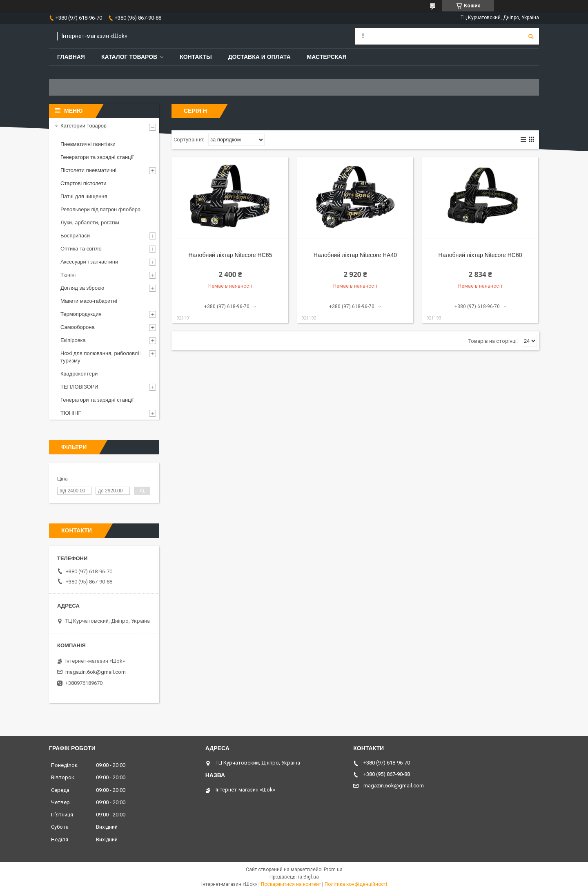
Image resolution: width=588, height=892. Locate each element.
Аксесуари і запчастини (89, 262)
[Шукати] (531, 36)
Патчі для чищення (84, 196)
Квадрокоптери (79, 374)
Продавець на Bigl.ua (294, 877)
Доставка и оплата (259, 57)
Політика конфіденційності (356, 884)
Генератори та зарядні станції (97, 157)
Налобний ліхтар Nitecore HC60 (480, 255)
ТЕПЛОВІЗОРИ (79, 387)
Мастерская (327, 57)
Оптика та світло (81, 249)
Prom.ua (333, 870)
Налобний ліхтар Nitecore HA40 (355, 255)
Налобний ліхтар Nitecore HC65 (230, 255)
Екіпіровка (73, 340)
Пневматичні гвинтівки (88, 144)
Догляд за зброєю (82, 288)
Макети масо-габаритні (89, 301)
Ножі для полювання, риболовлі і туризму (101, 357)
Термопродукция (81, 314)
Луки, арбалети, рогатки (90, 222)
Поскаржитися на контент (291, 884)
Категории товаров (84, 126)
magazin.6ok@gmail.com (96, 672)
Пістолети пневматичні (88, 170)
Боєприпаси (75, 236)
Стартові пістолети (84, 183)
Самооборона (78, 327)
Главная (71, 57)
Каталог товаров (129, 57)
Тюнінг (68, 275)
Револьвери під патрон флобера (100, 209)
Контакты (196, 57)
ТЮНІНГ (71, 413)
